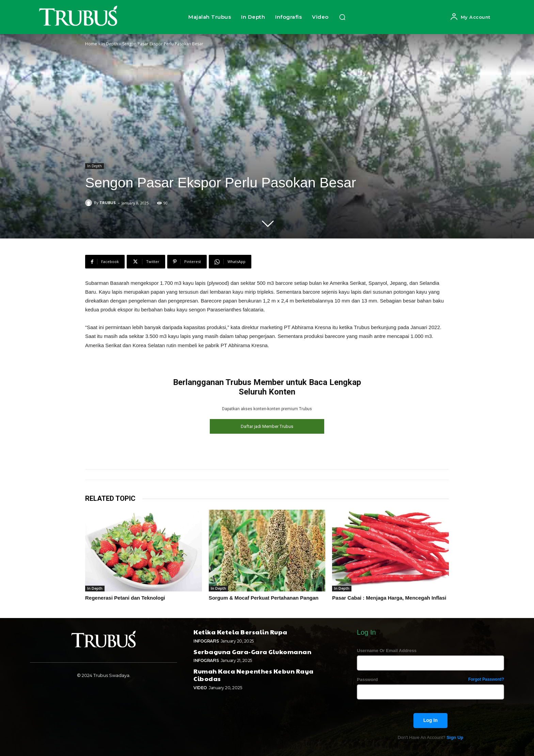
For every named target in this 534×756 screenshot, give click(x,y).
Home (91, 44)
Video (200, 687)
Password (430, 678)
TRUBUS (108, 203)
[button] (342, 17)
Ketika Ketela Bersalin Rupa (240, 631)
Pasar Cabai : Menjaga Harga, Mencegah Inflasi (389, 597)
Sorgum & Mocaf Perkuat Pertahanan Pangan (264, 597)
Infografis (206, 640)
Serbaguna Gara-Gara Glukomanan (252, 651)
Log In (430, 719)
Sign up (455, 736)
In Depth (110, 44)
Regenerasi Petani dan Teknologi (125, 597)
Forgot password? (486, 678)
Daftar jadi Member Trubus (267, 426)
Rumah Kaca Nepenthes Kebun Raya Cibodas (254, 674)
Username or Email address (387, 650)
